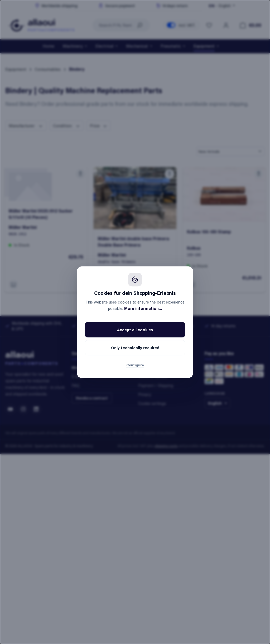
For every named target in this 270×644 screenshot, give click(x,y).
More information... (143, 308)
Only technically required (135, 348)
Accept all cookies (135, 330)
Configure (135, 365)
